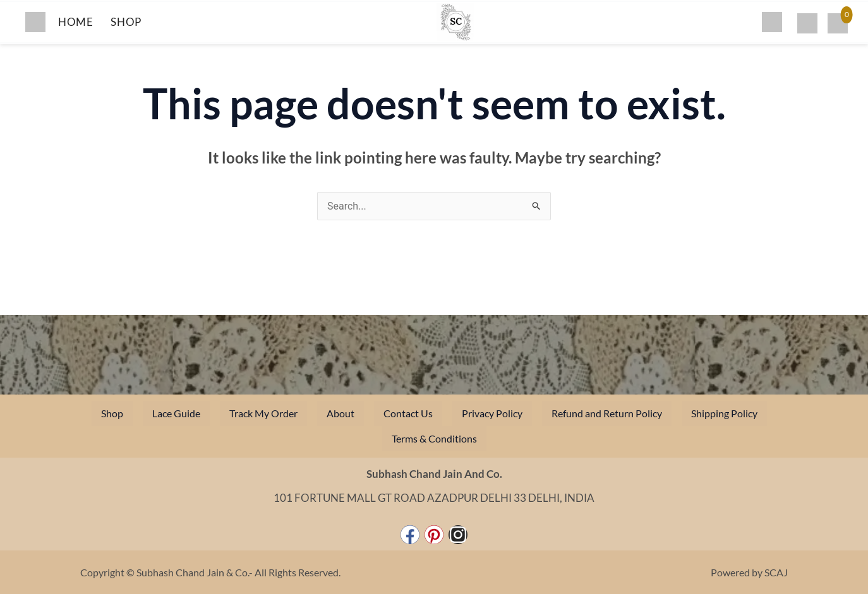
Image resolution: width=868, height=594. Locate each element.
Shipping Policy (724, 413)
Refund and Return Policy (607, 413)
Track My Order (263, 413)
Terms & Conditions (434, 438)
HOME (75, 22)
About (341, 413)
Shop (112, 413)
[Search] (772, 22)
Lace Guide (176, 413)
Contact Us (408, 413)
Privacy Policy (492, 413)
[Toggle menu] (35, 22)
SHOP (126, 22)
